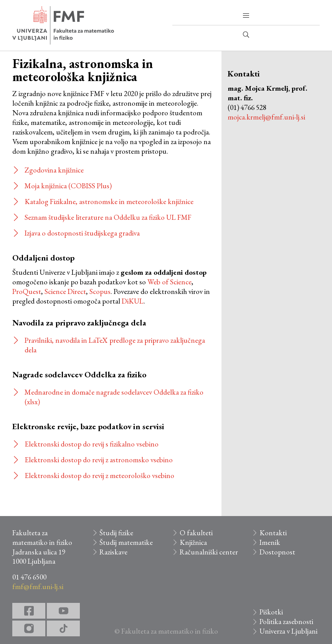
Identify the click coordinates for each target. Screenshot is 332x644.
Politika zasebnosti (286, 622)
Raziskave (113, 552)
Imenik (270, 542)
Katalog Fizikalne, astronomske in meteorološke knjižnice (109, 202)
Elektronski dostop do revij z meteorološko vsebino (99, 476)
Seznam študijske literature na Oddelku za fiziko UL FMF (108, 217)
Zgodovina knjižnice (54, 170)
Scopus (100, 291)
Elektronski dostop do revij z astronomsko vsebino (99, 460)
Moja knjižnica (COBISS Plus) (68, 186)
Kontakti (273, 533)
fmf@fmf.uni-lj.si (38, 587)
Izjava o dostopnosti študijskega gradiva (82, 233)
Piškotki (271, 612)
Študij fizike (116, 533)
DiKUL (133, 301)
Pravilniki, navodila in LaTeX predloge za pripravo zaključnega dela (115, 345)
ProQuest (27, 291)
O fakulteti (196, 533)
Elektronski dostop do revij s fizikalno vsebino (92, 444)
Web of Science (169, 282)
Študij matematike (126, 542)
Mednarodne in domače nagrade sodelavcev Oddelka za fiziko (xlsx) (114, 397)
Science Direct (65, 291)
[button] (246, 16)
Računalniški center (209, 552)
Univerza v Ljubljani (288, 631)
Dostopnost (277, 552)
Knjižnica (193, 542)
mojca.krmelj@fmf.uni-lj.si (266, 117)
